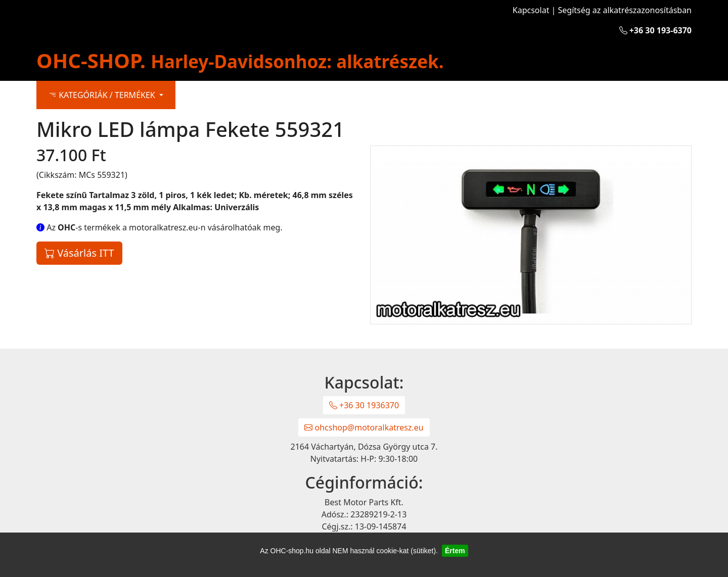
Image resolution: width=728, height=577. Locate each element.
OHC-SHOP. (240, 60)
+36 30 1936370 (364, 405)
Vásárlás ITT (79, 253)
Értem (455, 551)
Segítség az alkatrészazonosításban (625, 10)
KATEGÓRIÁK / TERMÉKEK (103, 95)
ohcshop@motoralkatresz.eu (364, 427)
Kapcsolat (531, 10)
